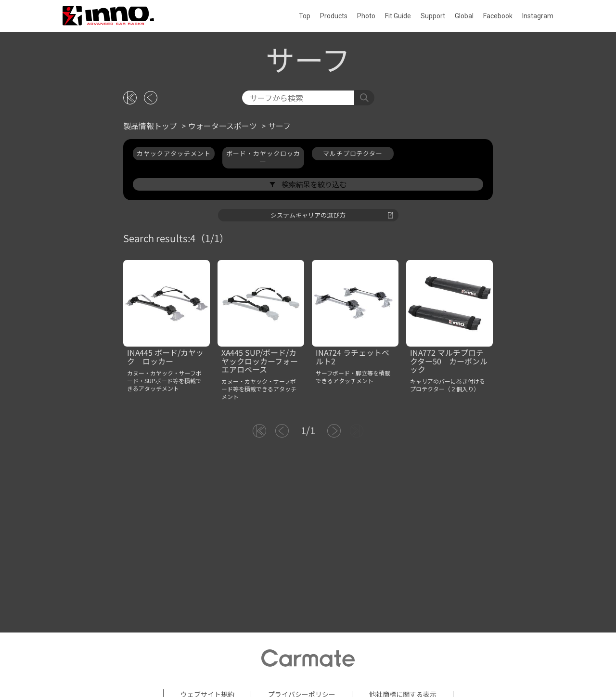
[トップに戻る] (130, 187)
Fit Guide (398, 16)
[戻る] (151, 187)
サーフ (279, 215)
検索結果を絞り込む (313, 273)
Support (433, 16)
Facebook (498, 16)
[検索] (298, 187)
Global (464, 16)
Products (334, 16)
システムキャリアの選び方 (332, 304)
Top (305, 16)
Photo (366, 16)
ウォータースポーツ (223, 215)
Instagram (538, 16)
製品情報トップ (150, 215)
